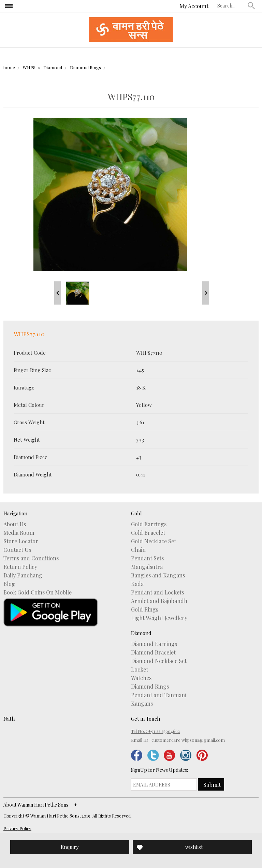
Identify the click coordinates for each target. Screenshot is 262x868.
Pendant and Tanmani (159, 695)
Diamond (53, 67)
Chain (138, 550)
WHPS (29, 67)
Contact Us (17, 550)
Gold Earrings (149, 524)
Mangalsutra (147, 567)
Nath (9, 719)
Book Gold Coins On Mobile (38, 592)
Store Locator (21, 541)
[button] (251, 5)
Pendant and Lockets (157, 592)
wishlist (194, 847)
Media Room (19, 533)
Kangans (142, 704)
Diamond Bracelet (153, 652)
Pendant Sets (147, 558)
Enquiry (70, 847)
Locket (140, 670)
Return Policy (20, 567)
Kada (137, 584)
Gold (136, 513)
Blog (9, 584)
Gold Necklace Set (154, 541)
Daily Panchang (23, 575)
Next (206, 293)
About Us (15, 524)
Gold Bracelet (148, 533)
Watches (141, 678)
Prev (58, 293)
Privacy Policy (17, 828)
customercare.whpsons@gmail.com (188, 740)
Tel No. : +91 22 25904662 (155, 731)
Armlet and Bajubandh (159, 601)
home (9, 67)
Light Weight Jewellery (159, 618)
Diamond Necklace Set (159, 661)
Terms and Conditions (31, 558)
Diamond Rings (85, 67)
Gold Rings (145, 609)
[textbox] (231, 5)
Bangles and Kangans (158, 575)
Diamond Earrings (154, 644)
